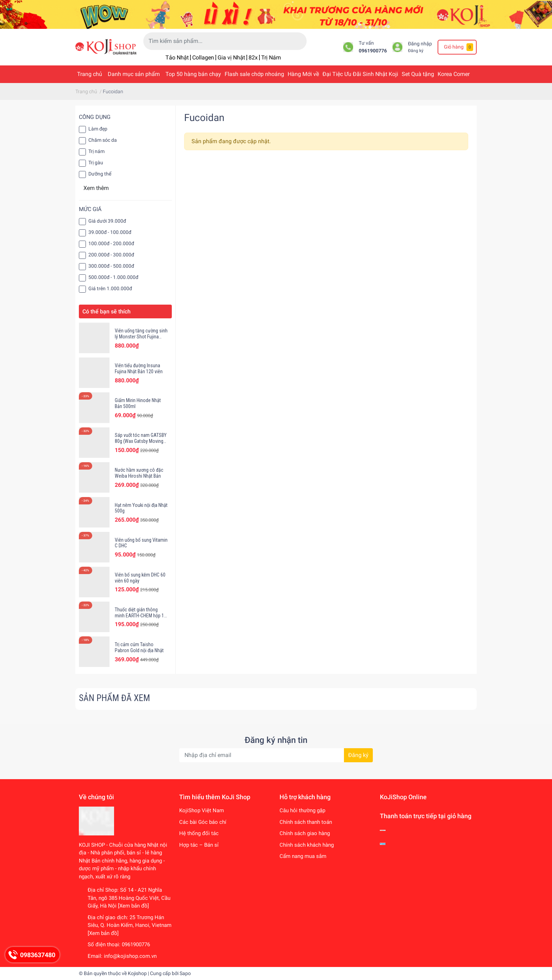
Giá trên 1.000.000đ (110, 288)
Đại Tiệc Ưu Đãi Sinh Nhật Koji (360, 74)
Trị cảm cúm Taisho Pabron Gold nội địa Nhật (139, 647)
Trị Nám (271, 58)
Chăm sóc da (103, 140)
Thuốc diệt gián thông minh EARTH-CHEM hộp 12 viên (141, 616)
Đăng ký (416, 51)
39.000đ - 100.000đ (110, 232)
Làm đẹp (98, 129)
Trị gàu (96, 163)
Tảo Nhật (177, 58)
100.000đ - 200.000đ (111, 243)
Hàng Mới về (303, 74)
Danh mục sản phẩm (134, 74)
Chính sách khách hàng (307, 845)
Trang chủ (90, 74)
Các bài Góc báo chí (203, 822)
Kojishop (137, 973)
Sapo (185, 973)
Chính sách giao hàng (305, 833)
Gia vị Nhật (231, 58)
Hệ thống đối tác (199, 833)
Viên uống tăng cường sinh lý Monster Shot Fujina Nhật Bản (141, 337)
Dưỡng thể (100, 174)
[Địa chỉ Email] (276, 755)
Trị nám (96, 151)
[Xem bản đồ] (133, 906)
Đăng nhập (420, 44)
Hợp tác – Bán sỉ (199, 845)
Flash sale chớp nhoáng (254, 74)
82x (253, 58)
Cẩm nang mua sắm (303, 856)
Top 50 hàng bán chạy (193, 74)
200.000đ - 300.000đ (111, 255)
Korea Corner (454, 74)
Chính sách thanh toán (306, 822)
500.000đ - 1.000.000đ (113, 277)
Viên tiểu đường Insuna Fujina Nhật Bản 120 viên (139, 368)
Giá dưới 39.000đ (107, 221)
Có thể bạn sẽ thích (106, 311)
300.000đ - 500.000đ (111, 266)
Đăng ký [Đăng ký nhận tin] (358, 755)
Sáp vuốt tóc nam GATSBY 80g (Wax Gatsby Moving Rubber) (141, 441)
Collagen (203, 58)
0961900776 (373, 51)
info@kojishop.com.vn (130, 956)
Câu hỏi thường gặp (302, 810)
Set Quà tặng (418, 74)
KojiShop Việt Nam (202, 810)
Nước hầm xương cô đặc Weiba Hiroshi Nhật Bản (139, 473)
